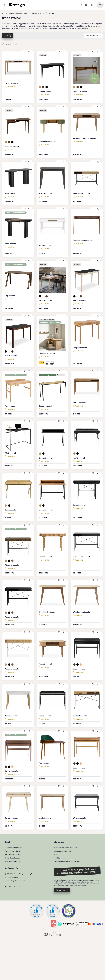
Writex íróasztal (80, 818)
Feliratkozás (61, 890)
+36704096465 (13, 877)
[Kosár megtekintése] (100, 5)
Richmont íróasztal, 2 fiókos (85, 138)
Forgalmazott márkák (13, 855)
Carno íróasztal (45, 557)
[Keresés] (81, 5)
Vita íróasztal (10, 453)
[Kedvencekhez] (25, 51)
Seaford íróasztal (80, 716)
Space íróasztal (45, 406)
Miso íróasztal (45, 716)
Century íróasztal (12, 818)
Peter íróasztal (11, 406)
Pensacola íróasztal (81, 193)
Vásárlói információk (12, 851)
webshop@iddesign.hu (16, 881)
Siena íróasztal (79, 505)
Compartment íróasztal (83, 241)
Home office (37, 13)
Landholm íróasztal (47, 353)
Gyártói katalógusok (12, 858)
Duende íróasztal (46, 91)
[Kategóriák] (4, 5)
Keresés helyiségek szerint (18, 13)
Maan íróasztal (11, 193)
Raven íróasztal (11, 716)
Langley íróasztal (80, 348)
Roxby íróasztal (45, 193)
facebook (5, 887)
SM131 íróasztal (45, 301)
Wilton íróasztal (80, 403)
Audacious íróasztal (47, 142)
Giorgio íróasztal (46, 458)
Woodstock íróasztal (47, 612)
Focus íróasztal (45, 664)
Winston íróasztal (12, 565)
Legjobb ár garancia (47, 375)
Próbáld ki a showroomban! (16, 213)
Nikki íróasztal (45, 245)
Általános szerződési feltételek (65, 848)
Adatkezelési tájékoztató (63, 851)
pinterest (19, 887)
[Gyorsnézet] (29, 51)
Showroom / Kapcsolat (13, 848)
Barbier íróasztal (80, 669)
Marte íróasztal (45, 818)
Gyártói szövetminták (13, 861)
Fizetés (56, 855)
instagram (10, 887)
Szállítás (57, 858)
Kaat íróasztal (79, 458)
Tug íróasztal (10, 296)
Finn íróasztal (44, 763)
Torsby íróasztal (11, 83)
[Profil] (92, 5)
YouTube (15, 887)
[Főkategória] (3, 13)
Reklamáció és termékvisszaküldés (67, 861)
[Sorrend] (93, 36)
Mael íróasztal (10, 244)
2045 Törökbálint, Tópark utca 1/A (20, 874)
